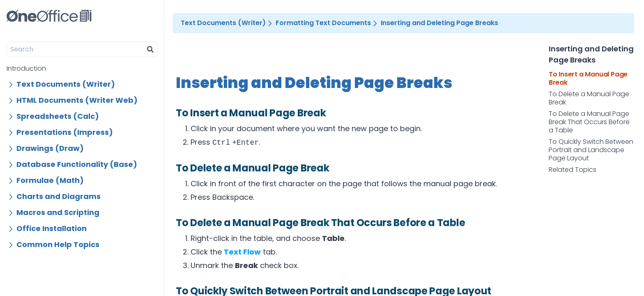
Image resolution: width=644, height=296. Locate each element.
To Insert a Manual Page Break (588, 79)
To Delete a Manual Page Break (589, 98)
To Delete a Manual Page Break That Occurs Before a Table (589, 122)
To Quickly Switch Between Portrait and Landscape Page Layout (591, 150)
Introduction (26, 68)
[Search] (75, 49)
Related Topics (573, 170)
